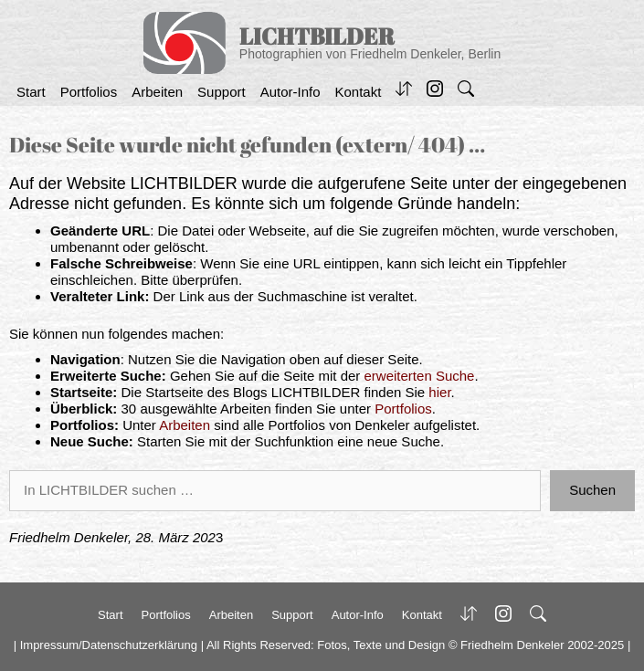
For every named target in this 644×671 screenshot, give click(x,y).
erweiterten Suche (420, 376)
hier (439, 392)
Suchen (592, 490)
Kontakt (359, 92)
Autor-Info (290, 92)
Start (31, 92)
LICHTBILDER (317, 36)
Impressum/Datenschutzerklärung (109, 645)
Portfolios (89, 92)
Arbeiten (157, 92)
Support (222, 92)
